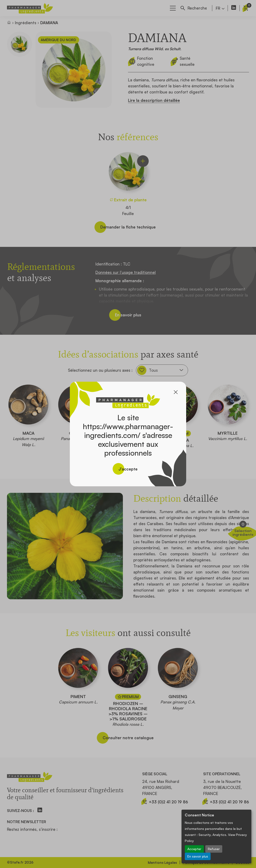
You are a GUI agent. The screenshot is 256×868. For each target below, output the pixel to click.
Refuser (214, 849)
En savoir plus (198, 856)
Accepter (194, 849)
